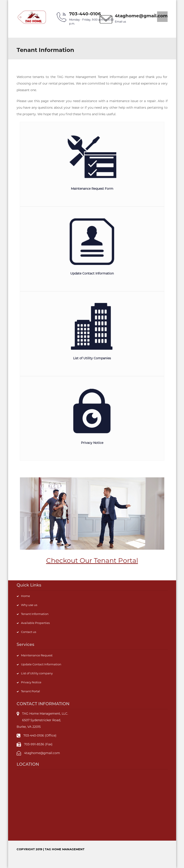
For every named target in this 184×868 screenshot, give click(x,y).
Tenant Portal (31, 691)
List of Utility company (37, 673)
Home (25, 596)
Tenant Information (35, 614)
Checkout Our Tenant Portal (92, 561)
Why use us (29, 605)
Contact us (29, 632)
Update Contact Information (41, 664)
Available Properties (35, 623)
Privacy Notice (31, 682)
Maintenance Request (37, 655)
